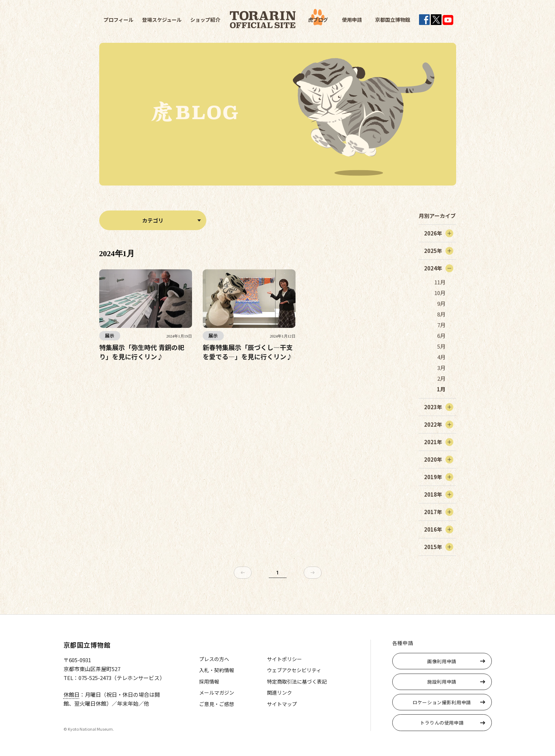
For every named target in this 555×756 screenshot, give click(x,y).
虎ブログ (318, 20)
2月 (441, 378)
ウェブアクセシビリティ (294, 670)
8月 (441, 314)
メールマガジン (217, 692)
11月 (440, 282)
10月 (440, 293)
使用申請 (352, 20)
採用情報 (209, 681)
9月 (441, 303)
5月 (441, 346)
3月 (441, 368)
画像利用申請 (442, 661)
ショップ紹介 (205, 20)
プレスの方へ (214, 659)
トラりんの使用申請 (442, 723)
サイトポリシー (284, 659)
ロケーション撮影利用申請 (442, 702)
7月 (441, 325)
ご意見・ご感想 (217, 704)
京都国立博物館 (393, 20)
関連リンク (279, 692)
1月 (441, 389)
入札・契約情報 (217, 670)
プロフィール (118, 20)
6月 (441, 336)
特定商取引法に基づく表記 (297, 681)
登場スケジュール (162, 20)
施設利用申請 (442, 682)
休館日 (72, 694)
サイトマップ (282, 704)
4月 (441, 357)
